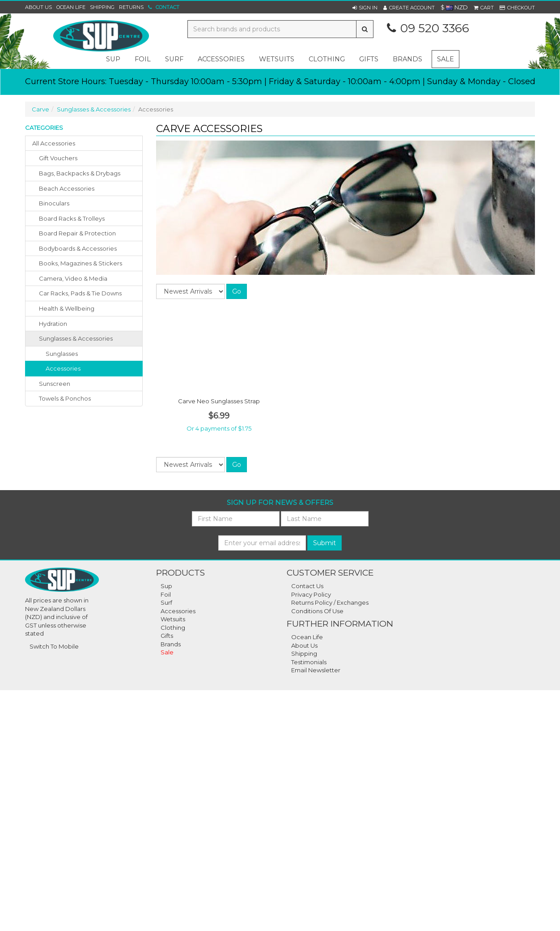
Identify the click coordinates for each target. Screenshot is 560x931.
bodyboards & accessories (78, 248)
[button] (365, 8)
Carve (40, 109)
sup (113, 59)
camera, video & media (73, 278)
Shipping (102, 7)
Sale (445, 59)
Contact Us (307, 586)
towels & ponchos (65, 398)
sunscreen (55, 384)
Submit (325, 543)
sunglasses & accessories (76, 338)
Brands (407, 59)
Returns (131, 7)
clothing (327, 59)
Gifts (167, 636)
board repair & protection (77, 233)
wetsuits (277, 59)
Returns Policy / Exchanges (330, 602)
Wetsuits (173, 619)
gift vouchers (58, 158)
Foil (166, 594)
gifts (369, 59)
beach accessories (67, 188)
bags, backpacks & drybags (80, 173)
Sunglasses (62, 354)
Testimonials (309, 662)
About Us (38, 7)
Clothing (173, 628)
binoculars (54, 203)
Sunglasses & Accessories (94, 109)
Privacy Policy (311, 594)
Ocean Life (71, 7)
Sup (166, 586)
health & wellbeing (67, 308)
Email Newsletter (316, 670)
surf (174, 59)
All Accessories (54, 143)
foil (143, 59)
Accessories (63, 368)
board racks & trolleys (72, 218)
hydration (53, 324)
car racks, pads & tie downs (80, 293)
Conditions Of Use (317, 611)
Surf (166, 602)
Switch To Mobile (54, 646)
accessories (221, 59)
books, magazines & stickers (81, 263)
